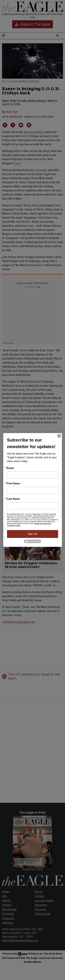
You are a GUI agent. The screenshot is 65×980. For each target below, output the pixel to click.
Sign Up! (32, 534)
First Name (13, 484)
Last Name (13, 499)
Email (10, 468)
